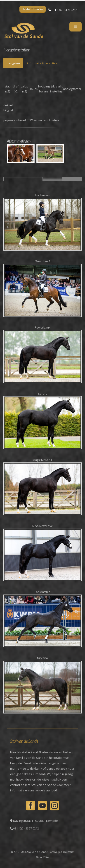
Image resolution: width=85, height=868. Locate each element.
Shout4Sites (42, 857)
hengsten (13, 63)
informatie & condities (42, 63)
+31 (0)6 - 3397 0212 (64, 10)
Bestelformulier (33, 9)
